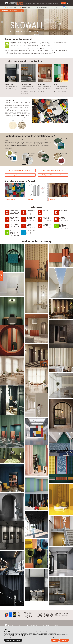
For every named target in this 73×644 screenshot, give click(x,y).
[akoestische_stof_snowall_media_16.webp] (36, 298)
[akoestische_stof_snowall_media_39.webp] (61, 561)
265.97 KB (33, 221)
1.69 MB (33, 214)
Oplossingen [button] (44, 3)
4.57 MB (17, 226)
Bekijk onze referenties (16, 626)
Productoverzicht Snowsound (47, 225)
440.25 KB (49, 214)
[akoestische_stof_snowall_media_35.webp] (36, 525)
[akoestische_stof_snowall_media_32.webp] (12, 563)
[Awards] (6, 614)
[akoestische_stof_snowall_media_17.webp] (61, 360)
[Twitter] (48, 615)
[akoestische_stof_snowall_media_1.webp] (12, 258)
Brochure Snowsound (29, 225)
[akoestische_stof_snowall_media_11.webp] (61, 283)
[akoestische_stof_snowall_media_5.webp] (36, 328)
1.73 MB (17, 221)
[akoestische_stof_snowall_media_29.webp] (61, 499)
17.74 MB (16, 213)
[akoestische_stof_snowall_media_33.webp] (12, 590)
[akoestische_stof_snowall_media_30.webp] (61, 531)
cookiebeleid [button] (53, 633)
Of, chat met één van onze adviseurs (53, 175)
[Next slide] (71, 22)
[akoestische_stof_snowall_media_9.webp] (36, 355)
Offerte (57, 3)
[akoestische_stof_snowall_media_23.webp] (61, 469)
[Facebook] (38, 615)
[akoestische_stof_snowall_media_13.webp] (61, 385)
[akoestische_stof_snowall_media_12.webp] (12, 284)
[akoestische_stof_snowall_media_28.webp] (36, 485)
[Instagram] (41, 615)
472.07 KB (66, 229)
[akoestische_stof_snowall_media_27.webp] (12, 478)
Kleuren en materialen (11, 199)
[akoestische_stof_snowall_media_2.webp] (36, 553)
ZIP (29, 233)
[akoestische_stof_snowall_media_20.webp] (12, 400)
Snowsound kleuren (46, 211)
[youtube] (51, 615)
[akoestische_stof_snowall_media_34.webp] (36, 585)
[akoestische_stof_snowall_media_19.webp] (12, 311)
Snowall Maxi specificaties (62, 218)
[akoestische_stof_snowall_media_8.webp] (61, 309)
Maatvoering (31, 199)
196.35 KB (49, 221)
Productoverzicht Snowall (31, 211)
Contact (63, 3)
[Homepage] (28, 616)
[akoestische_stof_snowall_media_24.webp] (12, 431)
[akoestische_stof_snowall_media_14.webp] (12, 370)
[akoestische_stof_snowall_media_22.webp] (12, 455)
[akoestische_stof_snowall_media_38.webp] (12, 507)
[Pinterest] (45, 615)
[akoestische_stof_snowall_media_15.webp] (36, 380)
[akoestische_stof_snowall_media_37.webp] (12, 536)
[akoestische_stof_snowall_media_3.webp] (36, 263)
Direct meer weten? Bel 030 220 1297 (20, 170)
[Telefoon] (2, 277)
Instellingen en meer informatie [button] (13, 640)
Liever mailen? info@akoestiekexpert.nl (53, 170)
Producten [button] (28, 3)
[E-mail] (2, 274)
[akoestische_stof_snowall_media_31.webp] (36, 502)
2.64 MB (66, 214)
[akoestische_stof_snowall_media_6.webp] (61, 256)
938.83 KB (66, 221)
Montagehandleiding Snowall (15, 218)
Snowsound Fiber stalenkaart (63, 211)
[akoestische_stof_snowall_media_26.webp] (36, 431)
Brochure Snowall (14, 211)
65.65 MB (33, 227)
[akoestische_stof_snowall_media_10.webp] (61, 334)
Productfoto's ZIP (31, 231)
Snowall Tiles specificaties (46, 218)
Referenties (52, 199)
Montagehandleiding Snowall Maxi (31, 218)
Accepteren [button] (64, 640)
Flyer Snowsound (14, 224)
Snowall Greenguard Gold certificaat (63, 225)
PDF (12, 213)
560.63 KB (16, 235)
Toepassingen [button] (35, 3)
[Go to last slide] (2, 22)
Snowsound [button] (51, 3)
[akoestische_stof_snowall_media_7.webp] (61, 415)
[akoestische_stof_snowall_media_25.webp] (36, 461)
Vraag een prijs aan (20, 175)
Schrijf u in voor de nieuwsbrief (61, 615)
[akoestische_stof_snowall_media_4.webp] (12, 340)
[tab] (35, 34)
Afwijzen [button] (55, 640)
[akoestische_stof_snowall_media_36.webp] (61, 591)
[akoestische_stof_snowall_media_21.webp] (61, 444)
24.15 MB (49, 227)
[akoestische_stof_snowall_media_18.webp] (36, 405)
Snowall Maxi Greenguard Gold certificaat (14, 232)
